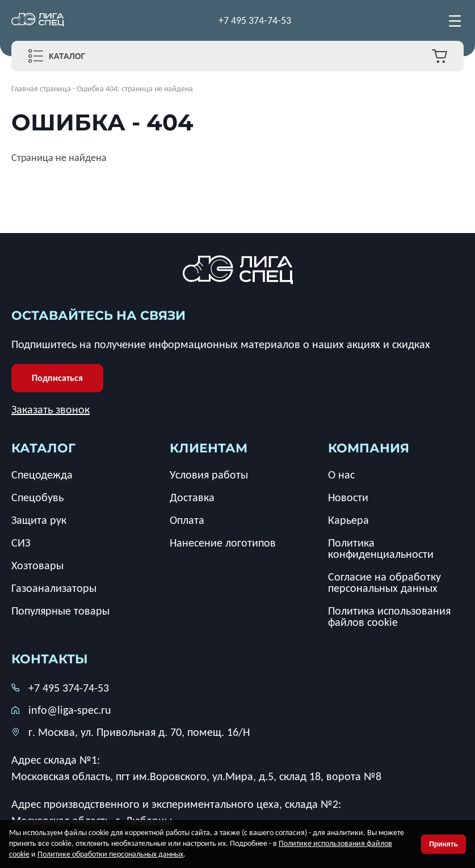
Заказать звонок (51, 409)
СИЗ (21, 543)
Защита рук (39, 520)
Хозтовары (37, 565)
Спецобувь (37, 497)
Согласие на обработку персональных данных (384, 582)
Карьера (348, 520)
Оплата (187, 520)
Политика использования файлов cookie (389, 616)
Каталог (67, 56)
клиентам (209, 448)
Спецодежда (42, 475)
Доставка (192, 497)
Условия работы (209, 475)
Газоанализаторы (54, 588)
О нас (341, 475)
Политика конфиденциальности (381, 548)
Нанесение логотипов (223, 543)
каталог (43, 448)
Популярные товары (60, 611)
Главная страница (41, 89)
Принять (444, 844)
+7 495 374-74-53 (255, 20)
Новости (348, 497)
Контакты (50, 659)
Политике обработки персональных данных (110, 854)
